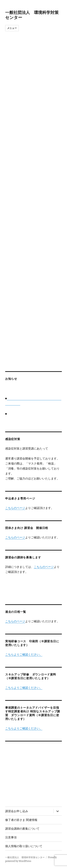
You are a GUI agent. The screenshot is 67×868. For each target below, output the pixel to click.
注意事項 (11, 837)
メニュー (12, 28)
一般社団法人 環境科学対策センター (25, 857)
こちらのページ (15, 508)
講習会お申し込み (17, 811)
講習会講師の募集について (22, 829)
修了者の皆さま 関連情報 (21, 820)
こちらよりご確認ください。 (24, 654)
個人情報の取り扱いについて (24, 846)
